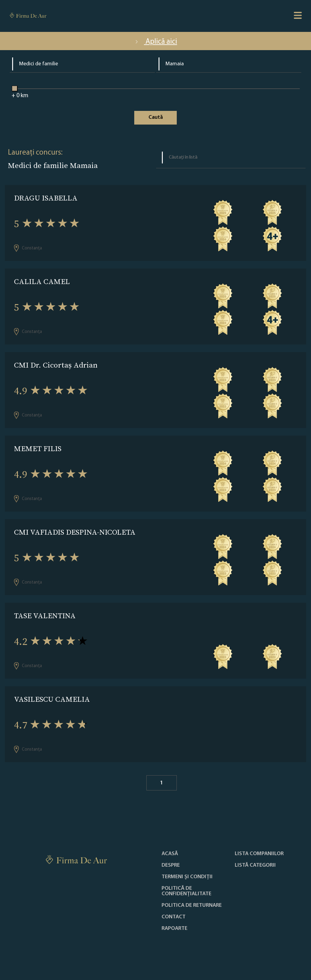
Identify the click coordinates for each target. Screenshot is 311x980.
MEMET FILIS (38, 449)
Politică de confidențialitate (186, 891)
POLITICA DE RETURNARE (192, 906)
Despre (171, 865)
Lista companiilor (259, 854)
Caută (156, 117)
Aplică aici (155, 42)
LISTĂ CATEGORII (255, 865)
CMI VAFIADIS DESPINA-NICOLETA (75, 532)
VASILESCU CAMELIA (52, 699)
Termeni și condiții (187, 877)
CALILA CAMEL (42, 281)
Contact (174, 917)
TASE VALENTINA (45, 616)
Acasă (170, 854)
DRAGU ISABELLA (46, 198)
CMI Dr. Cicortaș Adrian (56, 365)
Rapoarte (174, 929)
